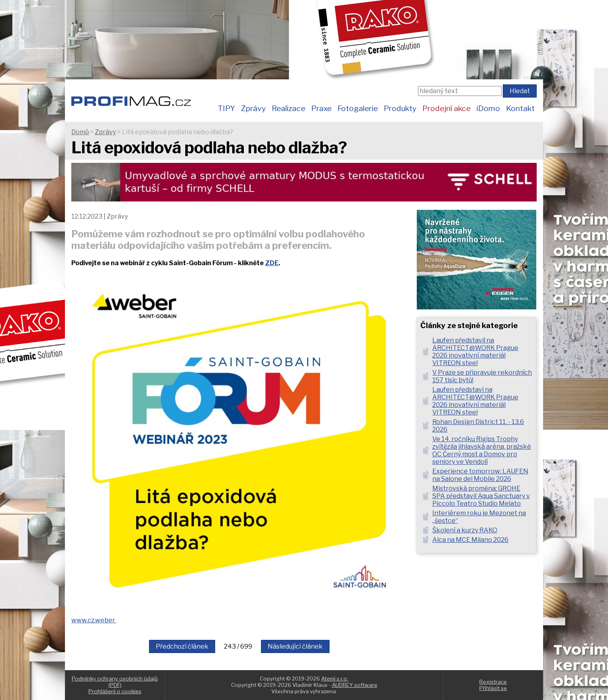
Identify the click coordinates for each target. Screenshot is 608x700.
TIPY (226, 108)
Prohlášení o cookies (115, 691)
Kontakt (520, 108)
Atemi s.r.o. (335, 678)
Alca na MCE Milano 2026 (470, 540)
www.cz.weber (94, 620)
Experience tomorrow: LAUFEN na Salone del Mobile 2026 (480, 475)
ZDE (272, 263)
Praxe (321, 108)
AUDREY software (355, 685)
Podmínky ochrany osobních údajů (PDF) (115, 682)
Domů (80, 132)
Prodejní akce (446, 108)
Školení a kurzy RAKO (465, 530)
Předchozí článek (182, 646)
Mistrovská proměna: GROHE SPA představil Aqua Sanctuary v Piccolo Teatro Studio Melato (481, 496)
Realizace (288, 108)
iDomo (488, 108)
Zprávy (253, 108)
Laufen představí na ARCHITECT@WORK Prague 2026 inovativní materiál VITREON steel (475, 401)
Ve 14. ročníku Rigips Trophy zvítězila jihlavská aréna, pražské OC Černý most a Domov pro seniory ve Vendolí (482, 450)
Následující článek (295, 646)
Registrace (493, 682)
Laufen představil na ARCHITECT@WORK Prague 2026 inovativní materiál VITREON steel (475, 352)
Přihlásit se (493, 688)
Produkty (400, 108)
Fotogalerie (358, 108)
